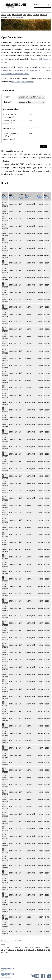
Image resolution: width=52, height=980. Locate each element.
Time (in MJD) (9, 129)
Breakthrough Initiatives (3, 6)
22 (41, 947)
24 (46, 947)
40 (33, 950)
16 (28, 947)
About (4, 15)
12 (19, 947)
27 (4, 950)
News (24, 15)
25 (48, 947)
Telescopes (12, 18)
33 (18, 950)
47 (49, 950)
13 (21, 947)
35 (22, 950)
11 (17, 947)
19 (35, 947)
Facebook (43, 976)
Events (29, 15)
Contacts (36, 15)
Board (9, 15)
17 (30, 947)
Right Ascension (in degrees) (10, 116)
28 (7, 950)
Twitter (49, 976)
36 (24, 950)
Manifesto (44, 15)
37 (27, 950)
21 (39, 947)
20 (15, 941)
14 (24, 947)
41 (35, 950)
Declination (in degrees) (9, 122)
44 (42, 950)
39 (31, 950)
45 (44, 950)
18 (32, 947)
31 (13, 950)
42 (38, 950)
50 (18, 941)
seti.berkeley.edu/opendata (22, 82)
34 (20, 950)
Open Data (20, 18)
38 (29, 950)
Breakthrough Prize (7, 970)
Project (7, 97)
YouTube (35, 976)
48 (2, 952)
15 (26, 947)
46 (47, 950)
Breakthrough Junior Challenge (7, 976)
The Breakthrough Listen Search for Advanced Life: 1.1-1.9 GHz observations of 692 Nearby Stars (26, 71)
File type (7, 102)
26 (2, 950)
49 (4, 952)
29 (9, 950)
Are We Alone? (17, 15)
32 (16, 950)
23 (44, 947)
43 (40, 950)
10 (15, 947)
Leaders (4, 18)
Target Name (9, 140)
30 (11, 950)
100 (20, 941)
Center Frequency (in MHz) (10, 135)
